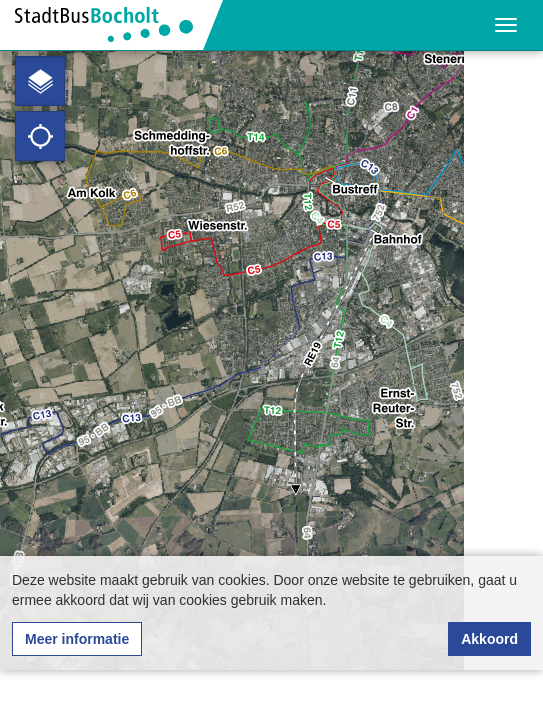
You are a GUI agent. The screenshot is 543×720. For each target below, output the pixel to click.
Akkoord (489, 639)
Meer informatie (77, 639)
